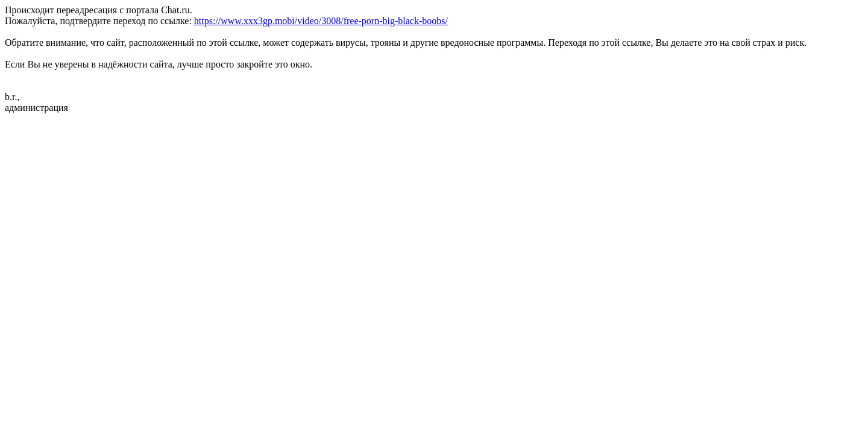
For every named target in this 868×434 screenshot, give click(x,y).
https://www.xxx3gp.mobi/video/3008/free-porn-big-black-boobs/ (321, 21)
